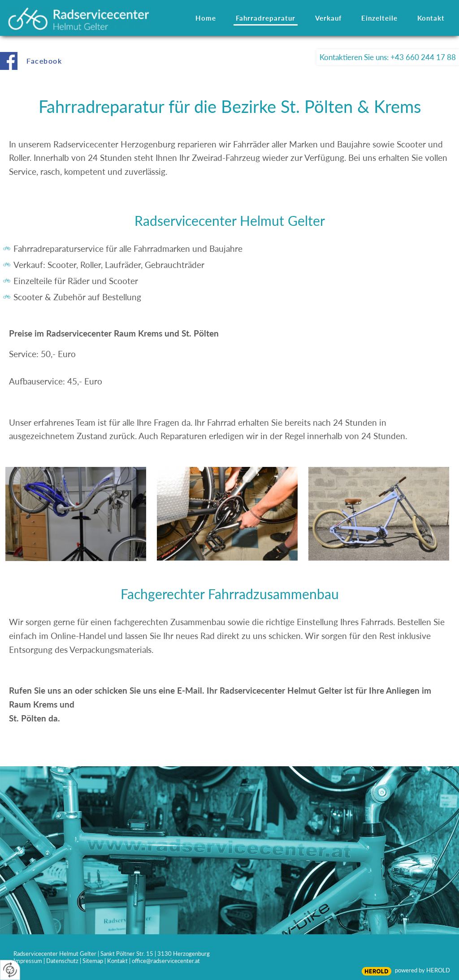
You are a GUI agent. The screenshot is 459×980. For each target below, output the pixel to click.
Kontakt (117, 961)
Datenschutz (62, 961)
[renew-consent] (10, 970)
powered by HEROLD (422, 970)
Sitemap (93, 961)
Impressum (28, 961)
